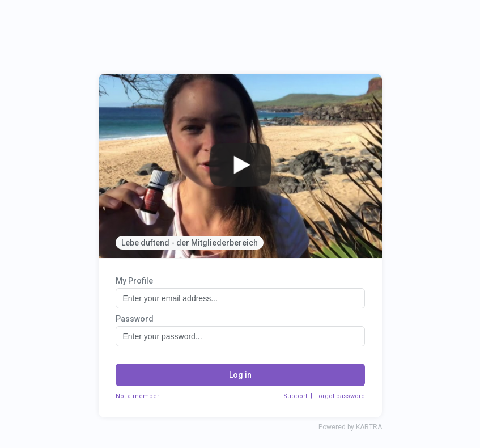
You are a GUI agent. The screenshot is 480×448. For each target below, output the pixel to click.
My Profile (134, 281)
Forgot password (340, 396)
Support (295, 396)
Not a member (137, 396)
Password (135, 319)
